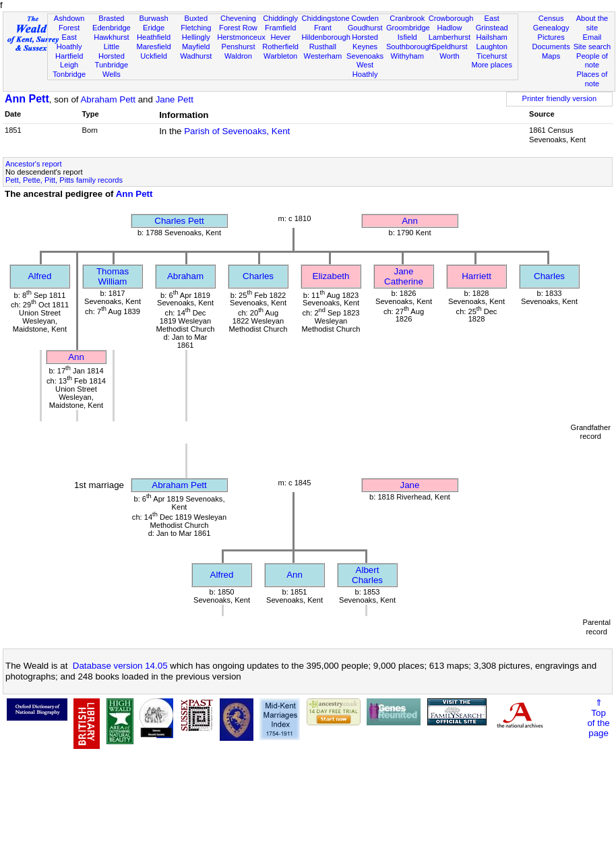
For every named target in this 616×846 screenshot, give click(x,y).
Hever (280, 37)
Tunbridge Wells (112, 69)
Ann (410, 221)
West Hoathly (365, 69)
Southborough (410, 47)
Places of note (592, 79)
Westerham (323, 56)
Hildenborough (326, 37)
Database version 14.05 (120, 666)
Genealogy (551, 28)
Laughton (492, 47)
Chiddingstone (326, 18)
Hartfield (69, 56)
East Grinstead (492, 23)
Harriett (476, 276)
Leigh (69, 65)
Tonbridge (69, 74)
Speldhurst (449, 47)
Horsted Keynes (365, 42)
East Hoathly (69, 42)
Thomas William (113, 276)
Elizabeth (331, 276)
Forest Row (238, 28)
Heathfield (154, 37)
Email (592, 37)
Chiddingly (280, 18)
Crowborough (451, 18)
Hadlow (449, 28)
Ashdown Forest (69, 23)
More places (492, 65)
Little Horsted (112, 51)
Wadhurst (196, 56)
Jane (410, 485)
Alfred (40, 276)
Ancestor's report (34, 164)
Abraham (185, 276)
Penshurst (238, 47)
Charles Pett (179, 221)
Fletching (196, 28)
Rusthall (323, 47)
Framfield (280, 28)
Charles (258, 276)
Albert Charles (367, 575)
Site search (592, 47)
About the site (592, 23)
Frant (323, 28)
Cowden (365, 18)
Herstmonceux (241, 37)
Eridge (154, 28)
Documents (551, 47)
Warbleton (280, 56)
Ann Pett (27, 99)
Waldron (238, 56)
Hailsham (492, 37)
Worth (449, 56)
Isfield (407, 37)
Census (551, 18)
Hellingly (196, 37)
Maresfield (153, 47)
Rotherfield (280, 47)
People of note (592, 61)
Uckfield (154, 56)
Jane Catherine (404, 276)
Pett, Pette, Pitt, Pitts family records (64, 180)
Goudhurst (365, 28)
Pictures (551, 37)
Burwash (153, 18)
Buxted (196, 18)
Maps (551, 56)
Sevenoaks (365, 56)
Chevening (238, 18)
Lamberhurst (450, 37)
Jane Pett (175, 99)
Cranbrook (407, 18)
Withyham (407, 56)
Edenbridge (112, 28)
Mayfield (196, 47)
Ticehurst (492, 56)
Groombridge (408, 28)
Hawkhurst (111, 37)
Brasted (111, 18)
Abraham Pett (108, 99)
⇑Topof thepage (598, 718)
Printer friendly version (560, 98)
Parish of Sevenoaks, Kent (237, 131)
